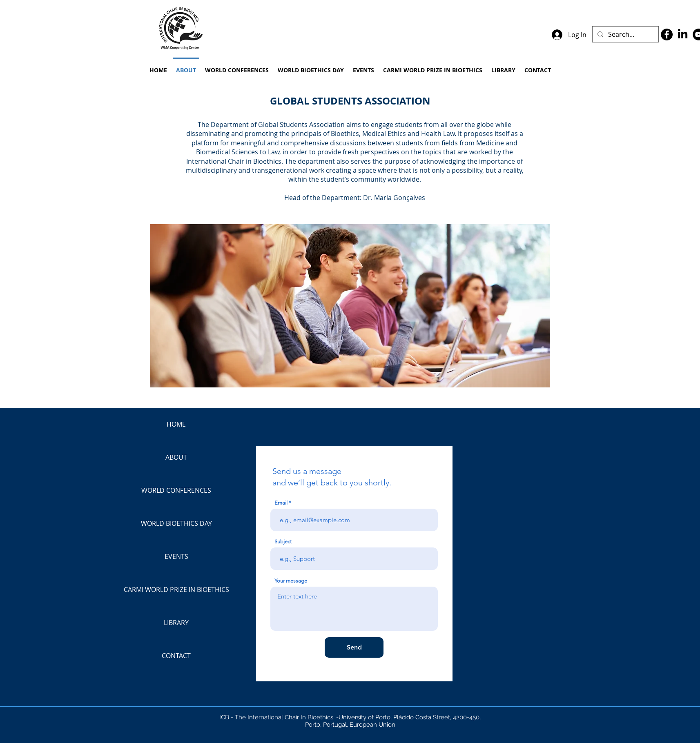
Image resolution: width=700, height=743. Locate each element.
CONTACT (176, 656)
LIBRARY (176, 623)
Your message (291, 581)
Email (281, 503)
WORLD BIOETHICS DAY (176, 523)
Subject (283, 542)
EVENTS (176, 556)
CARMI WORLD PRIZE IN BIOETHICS (176, 590)
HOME (176, 424)
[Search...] (625, 34)
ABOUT (176, 457)
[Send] (354, 647)
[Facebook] (667, 34)
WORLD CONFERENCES (176, 490)
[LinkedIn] (683, 34)
